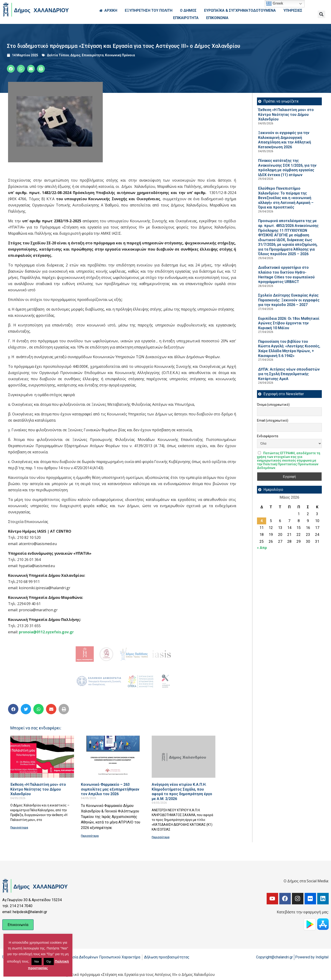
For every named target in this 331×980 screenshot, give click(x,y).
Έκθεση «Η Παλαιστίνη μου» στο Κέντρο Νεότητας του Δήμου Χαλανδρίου (38, 789)
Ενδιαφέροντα (268, 436)
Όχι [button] (49, 961)
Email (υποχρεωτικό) (273, 420)
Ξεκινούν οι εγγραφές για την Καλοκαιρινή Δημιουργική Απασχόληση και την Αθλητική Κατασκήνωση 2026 (285, 140)
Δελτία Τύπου (58, 55)
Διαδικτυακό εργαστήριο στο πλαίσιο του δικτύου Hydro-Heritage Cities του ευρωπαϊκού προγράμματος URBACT (286, 275)
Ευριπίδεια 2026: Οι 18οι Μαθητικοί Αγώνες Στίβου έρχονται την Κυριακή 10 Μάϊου (289, 323)
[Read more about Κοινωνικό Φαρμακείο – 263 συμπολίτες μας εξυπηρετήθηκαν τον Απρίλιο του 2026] (113, 757)
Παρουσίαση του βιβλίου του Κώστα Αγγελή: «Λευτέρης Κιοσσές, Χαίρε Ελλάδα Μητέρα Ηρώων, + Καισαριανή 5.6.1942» (289, 349)
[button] (321, 14)
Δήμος (75, 55)
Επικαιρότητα (93, 55)
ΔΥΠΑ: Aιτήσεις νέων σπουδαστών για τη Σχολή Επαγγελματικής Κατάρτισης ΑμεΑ (289, 374)
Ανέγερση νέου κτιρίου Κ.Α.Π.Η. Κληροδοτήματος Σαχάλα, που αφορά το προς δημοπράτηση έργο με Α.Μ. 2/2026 (182, 792)
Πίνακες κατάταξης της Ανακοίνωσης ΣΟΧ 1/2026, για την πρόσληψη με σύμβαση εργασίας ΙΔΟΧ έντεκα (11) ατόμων (287, 168)
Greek (275, 4)
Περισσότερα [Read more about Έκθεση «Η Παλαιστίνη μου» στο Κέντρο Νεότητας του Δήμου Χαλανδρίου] (19, 828)
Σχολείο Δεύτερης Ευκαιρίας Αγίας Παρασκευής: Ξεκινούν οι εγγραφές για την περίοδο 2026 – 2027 (289, 300)
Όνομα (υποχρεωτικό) (273, 405)
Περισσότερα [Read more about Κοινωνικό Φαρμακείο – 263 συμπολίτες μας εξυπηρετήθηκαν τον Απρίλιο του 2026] (90, 836)
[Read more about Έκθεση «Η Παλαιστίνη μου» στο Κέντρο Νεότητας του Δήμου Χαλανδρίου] (42, 757)
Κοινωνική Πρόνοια (120, 55)
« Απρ (262, 548)
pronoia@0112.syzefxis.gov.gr (46, 632)
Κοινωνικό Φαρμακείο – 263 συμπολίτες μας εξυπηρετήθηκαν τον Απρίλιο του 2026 (110, 789)
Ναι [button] (37, 961)
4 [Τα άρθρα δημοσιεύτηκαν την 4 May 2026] (262, 521)
